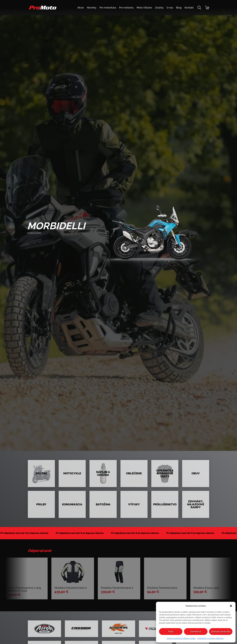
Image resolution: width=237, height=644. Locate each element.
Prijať (171, 632)
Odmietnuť (196, 632)
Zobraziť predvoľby (221, 632)
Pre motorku (126, 8)
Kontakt (189, 8)
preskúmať (39, 241)
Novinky (92, 8)
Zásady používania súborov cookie (181, 638)
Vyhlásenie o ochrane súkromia (210, 638)
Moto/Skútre (144, 8)
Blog (179, 8)
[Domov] (42, 9)
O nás (170, 8)
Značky (159, 8)
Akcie (81, 8)
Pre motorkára (108, 8)
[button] (231, 606)
